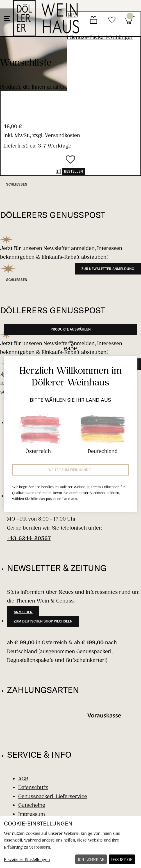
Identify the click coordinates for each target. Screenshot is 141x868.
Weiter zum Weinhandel (70, 470)
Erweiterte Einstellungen (27, 859)
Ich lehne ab (91, 859)
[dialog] (70, 842)
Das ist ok (122, 859)
